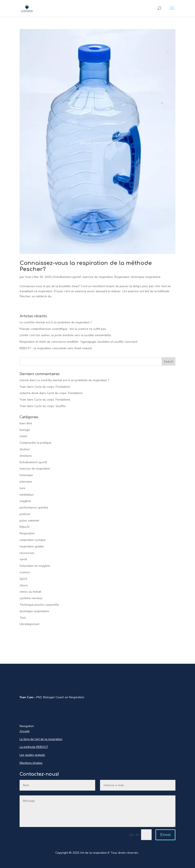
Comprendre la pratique (35, 443)
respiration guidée (32, 546)
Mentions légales (31, 763)
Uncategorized (29, 624)
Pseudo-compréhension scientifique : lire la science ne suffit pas (63, 329)
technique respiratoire (146, 277)
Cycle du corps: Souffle (50, 406)
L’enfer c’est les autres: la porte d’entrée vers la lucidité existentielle (65, 335)
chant (23, 436)
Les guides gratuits (32, 755)
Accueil (25, 731)
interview (26, 482)
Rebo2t (24, 527)
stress (24, 585)
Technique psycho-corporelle (39, 605)
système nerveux (31, 598)
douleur (25, 449)
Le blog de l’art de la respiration (41, 739)
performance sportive (34, 508)
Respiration (122, 277)
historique (26, 475)
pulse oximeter (29, 521)
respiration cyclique (33, 540)
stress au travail (30, 592)
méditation (27, 495)
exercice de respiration (98, 277)
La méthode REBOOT (34, 747)
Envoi (165, 835)
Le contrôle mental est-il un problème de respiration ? (56, 322)
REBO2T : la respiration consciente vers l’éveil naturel (56, 348)
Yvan (28, 277)
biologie (25, 430)
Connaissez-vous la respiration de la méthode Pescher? (86, 266)
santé (23, 559)
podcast (25, 514)
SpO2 (23, 579)
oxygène (25, 501)
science (25, 572)
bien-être (26, 423)
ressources (27, 553)
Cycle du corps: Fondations (52, 387)
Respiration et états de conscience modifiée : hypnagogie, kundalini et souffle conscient (78, 342)
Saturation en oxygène (35, 566)
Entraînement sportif (67, 277)
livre (22, 488)
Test (23, 618)
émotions (26, 456)
